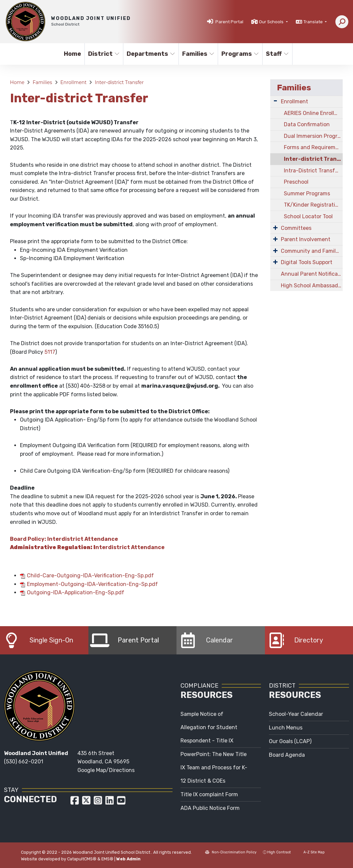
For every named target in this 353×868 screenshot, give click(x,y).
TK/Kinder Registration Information (313, 205)
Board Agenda (287, 755)
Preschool (296, 182)
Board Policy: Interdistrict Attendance (64, 539)
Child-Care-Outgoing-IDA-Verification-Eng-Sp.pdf (90, 576)
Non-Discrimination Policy (231, 852)
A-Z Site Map (311, 852)
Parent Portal (229, 22)
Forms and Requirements (313, 147)
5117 (50, 352)
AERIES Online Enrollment (313, 113)
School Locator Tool (308, 216)
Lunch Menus (286, 728)
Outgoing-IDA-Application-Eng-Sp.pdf (76, 592)
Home (72, 54)
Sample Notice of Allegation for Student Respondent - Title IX (209, 727)
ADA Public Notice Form (210, 808)
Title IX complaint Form (209, 794)
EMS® (107, 859)
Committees (296, 228)
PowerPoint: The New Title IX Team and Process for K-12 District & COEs (214, 768)
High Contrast (279, 852)
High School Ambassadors (312, 286)
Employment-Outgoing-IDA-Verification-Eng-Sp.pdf (92, 584)
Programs (240, 54)
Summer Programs (307, 193)
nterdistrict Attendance (87, 547)
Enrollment (73, 82)
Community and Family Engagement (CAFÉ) (312, 251)
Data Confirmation (307, 124)
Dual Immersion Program (313, 136)
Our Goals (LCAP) (290, 741)
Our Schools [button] (272, 22)
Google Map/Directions (106, 770)
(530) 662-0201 (24, 762)
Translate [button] (314, 22)
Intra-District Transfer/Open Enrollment (313, 171)
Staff (277, 54)
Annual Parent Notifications (312, 274)
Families (198, 54)
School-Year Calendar (296, 714)
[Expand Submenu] (275, 101)
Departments (150, 54)
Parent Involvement (306, 239)
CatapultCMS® (82, 859)
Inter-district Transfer (119, 82)
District (104, 54)
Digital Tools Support (307, 262)
